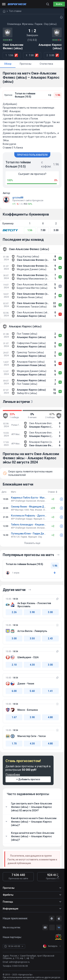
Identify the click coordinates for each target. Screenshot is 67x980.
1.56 (30, 230)
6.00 (14, 691)
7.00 (43, 230)
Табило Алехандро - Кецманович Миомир (29, 525)
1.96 (58, 95)
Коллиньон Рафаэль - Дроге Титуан (29, 516)
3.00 (56, 230)
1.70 (14, 744)
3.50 (32, 638)
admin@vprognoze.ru (19, 962)
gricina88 (18, 198)
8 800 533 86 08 (20, 966)
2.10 (14, 665)
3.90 (32, 612)
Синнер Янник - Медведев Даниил (29, 507)
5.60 (32, 691)
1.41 (50, 691)
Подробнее (13, 775)
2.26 (14, 612)
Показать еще (32, 543)
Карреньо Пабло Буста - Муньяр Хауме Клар (29, 498)
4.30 (32, 665)
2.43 (50, 638)
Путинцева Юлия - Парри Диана (29, 534)
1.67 (14, 717)
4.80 (50, 717)
